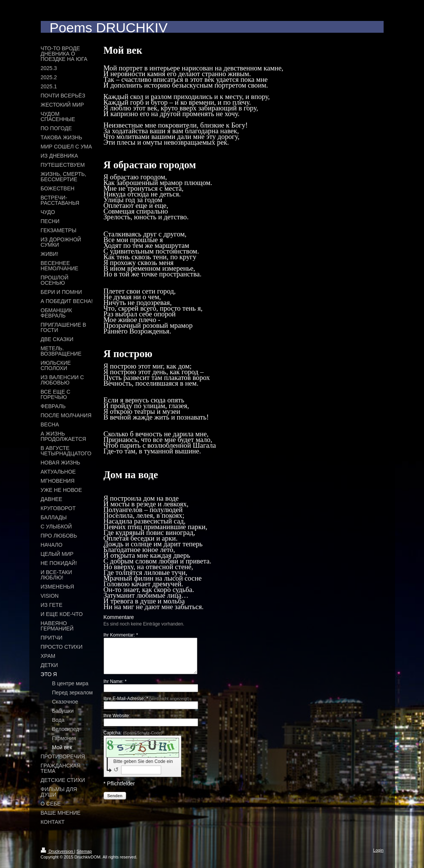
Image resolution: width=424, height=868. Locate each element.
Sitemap (84, 851)
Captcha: (133, 740)
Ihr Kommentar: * (121, 635)
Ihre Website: (117, 723)
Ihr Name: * (115, 688)
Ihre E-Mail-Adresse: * (146, 705)
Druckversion (58, 851)
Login (378, 850)
